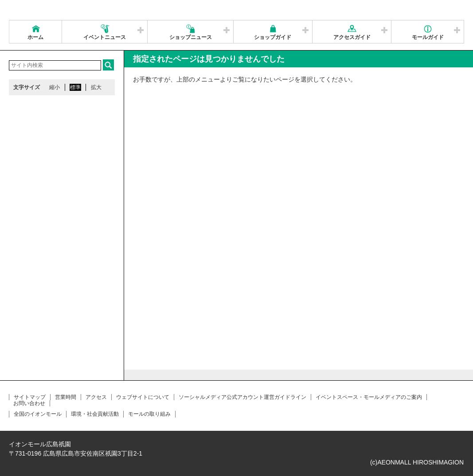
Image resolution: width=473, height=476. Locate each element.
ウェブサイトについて (143, 397)
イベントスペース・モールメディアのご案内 (369, 397)
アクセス (96, 397)
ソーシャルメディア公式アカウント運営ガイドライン (242, 397)
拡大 (96, 87)
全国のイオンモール (38, 414)
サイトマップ (30, 397)
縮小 (55, 87)
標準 (75, 87)
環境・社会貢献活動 (95, 414)
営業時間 (66, 397)
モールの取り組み (149, 414)
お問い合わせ (29, 403)
